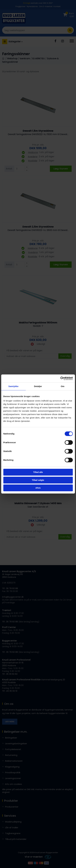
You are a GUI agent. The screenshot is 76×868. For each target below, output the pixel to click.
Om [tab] (63, 386)
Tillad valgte (38, 480)
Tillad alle (38, 472)
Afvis (38, 488)
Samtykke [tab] (13, 386)
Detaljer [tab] (38, 386)
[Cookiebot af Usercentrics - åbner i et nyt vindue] (60, 378)
